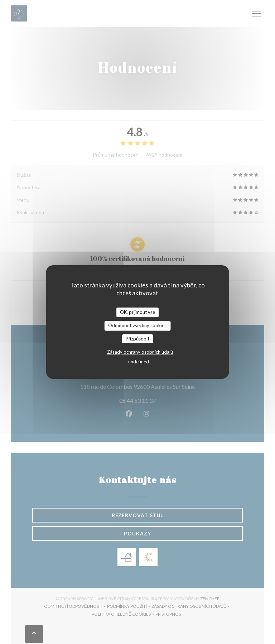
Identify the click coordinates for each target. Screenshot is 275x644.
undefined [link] (139, 362)
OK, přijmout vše (137, 312)
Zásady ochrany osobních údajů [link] (140, 352)
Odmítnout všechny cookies (137, 325)
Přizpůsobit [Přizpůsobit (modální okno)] (138, 339)
